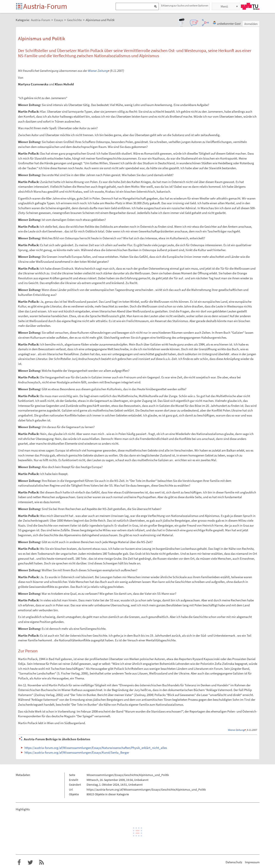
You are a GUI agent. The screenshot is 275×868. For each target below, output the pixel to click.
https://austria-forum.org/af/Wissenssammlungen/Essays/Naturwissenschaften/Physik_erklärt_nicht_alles (96, 748)
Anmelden (251, 24)
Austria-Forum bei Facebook (19, 862)
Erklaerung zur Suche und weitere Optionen (185, 5)
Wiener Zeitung (98, 71)
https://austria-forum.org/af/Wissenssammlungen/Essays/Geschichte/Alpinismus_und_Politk (146, 790)
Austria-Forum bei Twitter (30, 862)
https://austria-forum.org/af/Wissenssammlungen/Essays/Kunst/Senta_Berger (77, 752)
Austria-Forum (45, 6)
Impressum (252, 862)
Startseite (19, 7)
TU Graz (250, 6)
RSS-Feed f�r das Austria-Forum (41, 862)
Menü (224, 6)
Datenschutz (234, 862)
